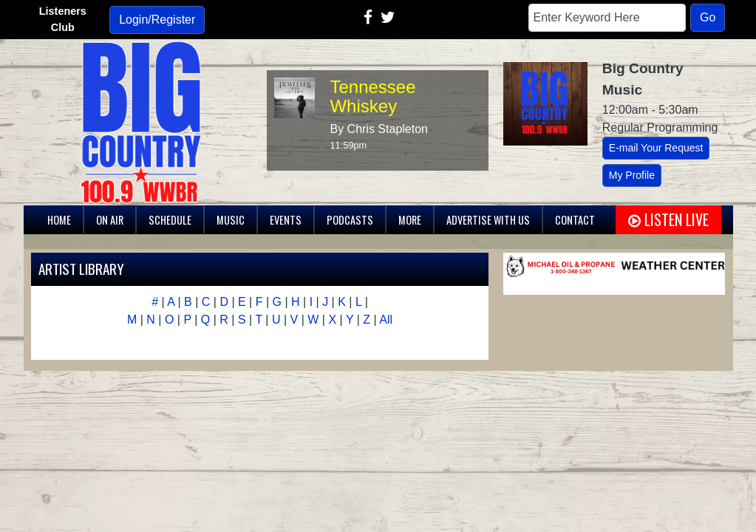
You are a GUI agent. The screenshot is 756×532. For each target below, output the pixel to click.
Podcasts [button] (350, 220)
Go (708, 17)
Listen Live (668, 219)
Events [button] (286, 220)
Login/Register (157, 20)
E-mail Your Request (656, 148)
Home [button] (59, 220)
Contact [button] (575, 220)
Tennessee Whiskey (372, 96)
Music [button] (231, 220)
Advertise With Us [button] (488, 220)
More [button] (410, 220)
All (386, 320)
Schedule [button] (170, 220)
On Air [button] (110, 220)
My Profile (632, 175)
